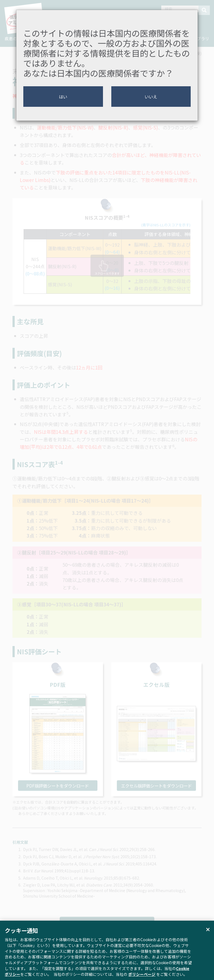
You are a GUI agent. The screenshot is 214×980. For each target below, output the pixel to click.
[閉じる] (208, 936)
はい (63, 97)
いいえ (151, 97)
